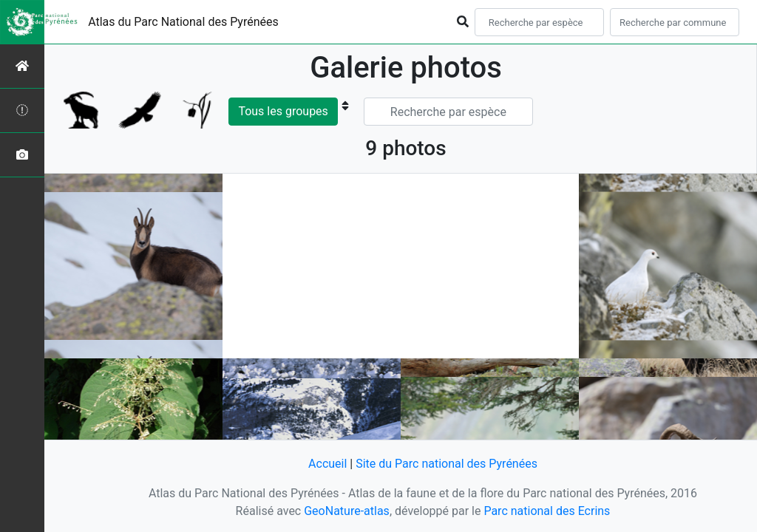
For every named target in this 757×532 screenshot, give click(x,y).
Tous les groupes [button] (283, 111)
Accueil (327, 464)
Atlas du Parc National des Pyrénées (183, 22)
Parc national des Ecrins (547, 511)
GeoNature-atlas (347, 511)
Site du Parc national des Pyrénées (447, 464)
